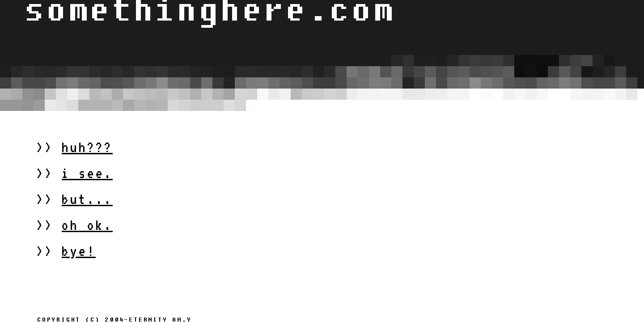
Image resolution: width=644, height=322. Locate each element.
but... (87, 199)
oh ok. (87, 225)
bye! (79, 251)
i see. (87, 173)
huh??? (87, 147)
